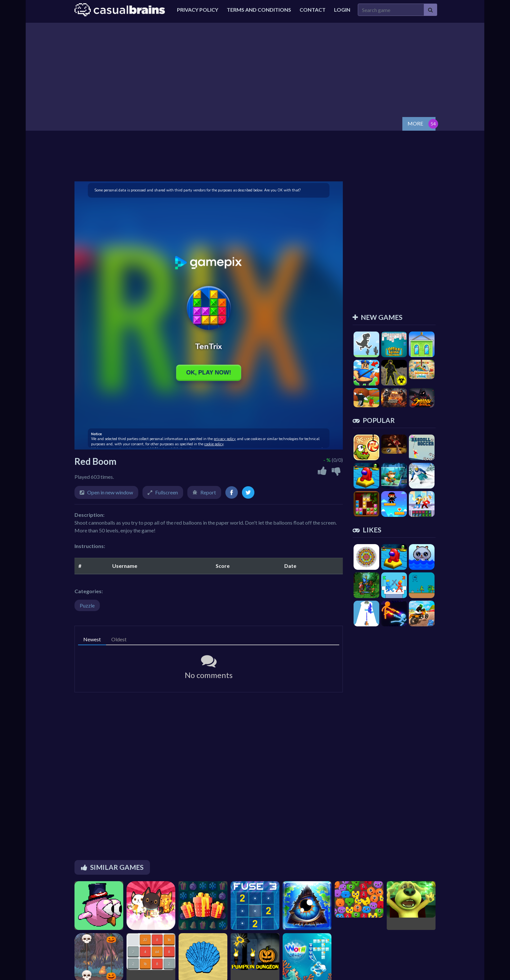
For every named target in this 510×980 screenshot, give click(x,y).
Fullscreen (167, 492)
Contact (313, 10)
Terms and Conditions (259, 10)
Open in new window (110, 492)
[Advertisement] (255, 68)
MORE (415, 123)
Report (208, 492)
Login (342, 10)
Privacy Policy (198, 10)
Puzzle (87, 605)
